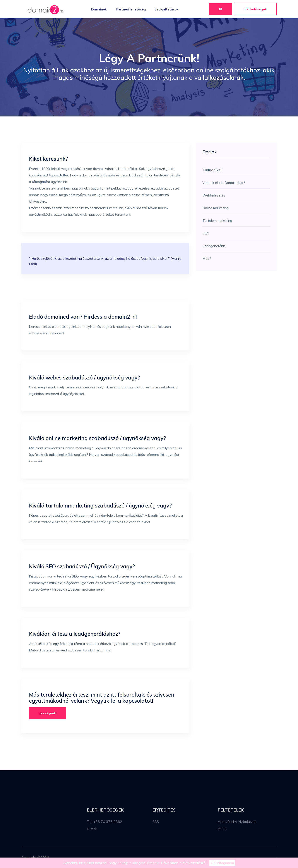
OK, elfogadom (222, 863)
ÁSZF (222, 829)
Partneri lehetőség (131, 9)
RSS (156, 822)
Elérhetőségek (255, 9)
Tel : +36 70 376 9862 (104, 822)
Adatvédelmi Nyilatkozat (237, 822)
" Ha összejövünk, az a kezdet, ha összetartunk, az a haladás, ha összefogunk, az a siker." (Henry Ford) (105, 261)
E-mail (92, 829)
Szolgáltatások (166, 9)
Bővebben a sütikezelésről (184, 863)
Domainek (99, 9)
